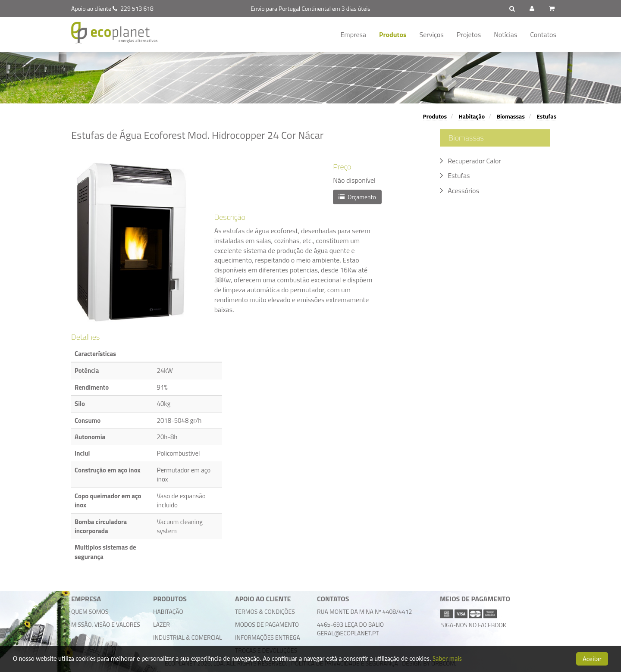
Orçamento (357, 197)
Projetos (469, 34)
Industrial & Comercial (188, 637)
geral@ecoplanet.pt (348, 633)
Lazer (162, 624)
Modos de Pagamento (267, 624)
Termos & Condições (265, 611)
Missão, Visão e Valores (106, 624)
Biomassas (510, 116)
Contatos (543, 34)
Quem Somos (90, 611)
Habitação (472, 116)
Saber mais (447, 659)
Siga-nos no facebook (473, 625)
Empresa (354, 34)
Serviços (432, 34)
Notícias (505, 34)
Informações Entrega (268, 637)
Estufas (546, 116)
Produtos (393, 34)
